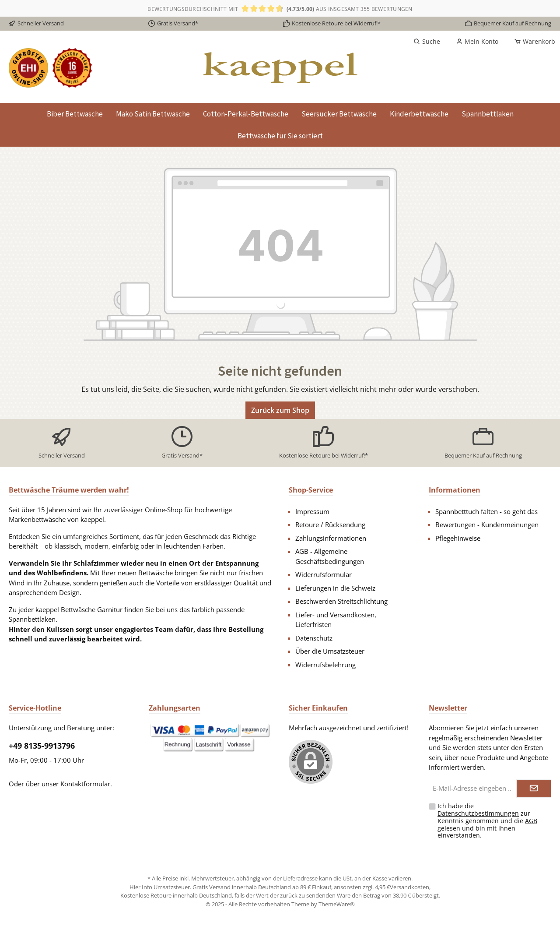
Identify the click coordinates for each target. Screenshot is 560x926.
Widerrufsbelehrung (325, 665)
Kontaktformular (85, 784)
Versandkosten (409, 887)
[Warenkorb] (532, 42)
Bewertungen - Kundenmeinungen (487, 525)
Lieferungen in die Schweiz (335, 588)
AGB (531, 821)
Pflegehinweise (458, 538)
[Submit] (534, 789)
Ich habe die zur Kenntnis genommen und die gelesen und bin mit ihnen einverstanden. (487, 820)
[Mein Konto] (477, 42)
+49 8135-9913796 (42, 746)
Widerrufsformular (324, 574)
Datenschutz (314, 638)
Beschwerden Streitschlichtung (341, 601)
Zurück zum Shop (280, 410)
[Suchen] (427, 42)
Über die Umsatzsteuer (330, 651)
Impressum (312, 511)
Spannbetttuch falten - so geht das (486, 511)
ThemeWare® (337, 904)
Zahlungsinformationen (331, 538)
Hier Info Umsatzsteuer (160, 887)
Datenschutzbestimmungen (478, 813)
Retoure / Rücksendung (330, 525)
